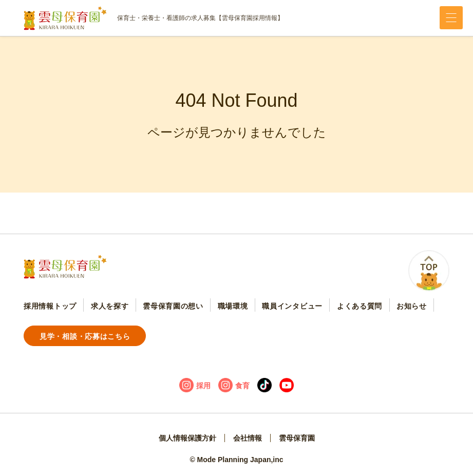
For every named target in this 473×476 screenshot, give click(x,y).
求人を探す (110, 306)
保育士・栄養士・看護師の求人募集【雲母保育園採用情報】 (154, 18)
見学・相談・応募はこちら (85, 336)
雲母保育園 (297, 438)
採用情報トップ (50, 306)
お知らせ (412, 306)
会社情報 (248, 438)
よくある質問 (360, 306)
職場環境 (233, 306)
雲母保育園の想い (173, 306)
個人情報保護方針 (187, 438)
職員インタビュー (292, 306)
